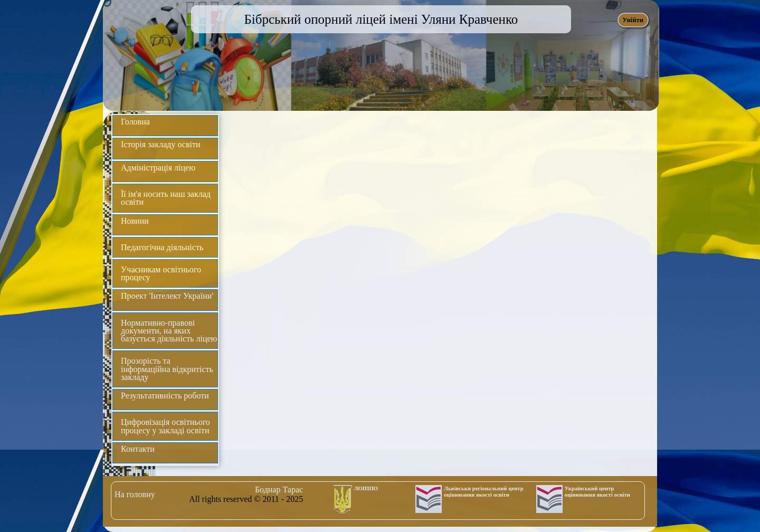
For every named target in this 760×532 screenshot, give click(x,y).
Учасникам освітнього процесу (161, 273)
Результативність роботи (165, 396)
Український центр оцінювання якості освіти (597, 491)
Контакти (138, 449)
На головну (135, 494)
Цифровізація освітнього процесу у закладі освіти (165, 426)
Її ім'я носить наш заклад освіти (166, 198)
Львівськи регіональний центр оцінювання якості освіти (484, 491)
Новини (135, 221)
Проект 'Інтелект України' (167, 296)
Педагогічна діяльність (162, 247)
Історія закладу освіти (161, 144)
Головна (135, 122)
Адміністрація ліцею (158, 168)
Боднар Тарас (279, 490)
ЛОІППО (366, 488)
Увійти (633, 20)
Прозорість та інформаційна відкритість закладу (167, 369)
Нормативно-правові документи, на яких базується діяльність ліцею (169, 331)
